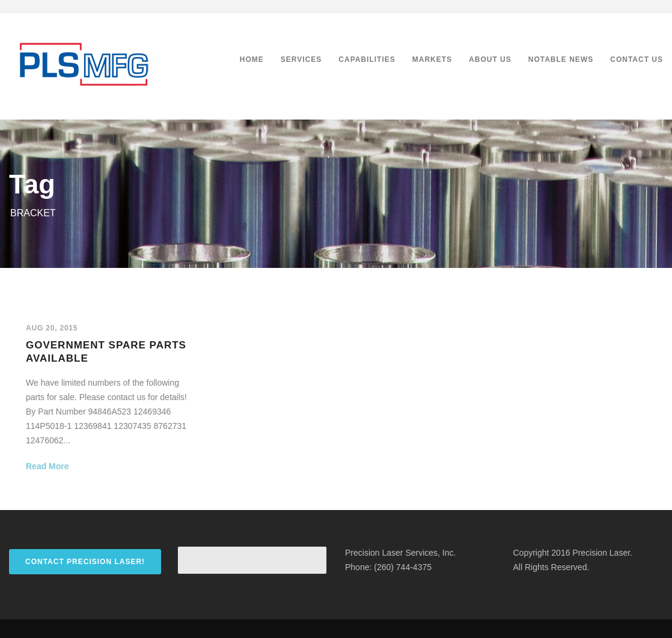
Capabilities (367, 59)
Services (301, 59)
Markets (432, 59)
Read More (47, 466)
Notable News (561, 59)
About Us (490, 59)
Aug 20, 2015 (52, 328)
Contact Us (637, 59)
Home (252, 59)
